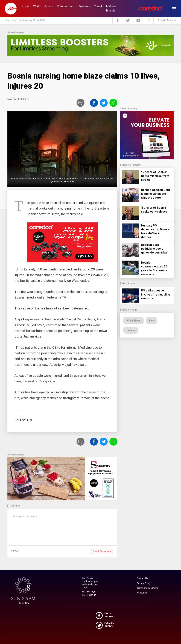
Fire (151, 321)
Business (84, 6)
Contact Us (142, 578)
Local (26, 6)
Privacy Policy (144, 583)
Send (102, 551)
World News (134, 321)
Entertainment (66, 6)
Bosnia (131, 330)
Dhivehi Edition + (167, 20)
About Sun (142, 593)
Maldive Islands (111, 8)
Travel (98, 6)
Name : (15, 551)
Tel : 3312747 (89, 592)
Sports (49, 6)
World (37, 6)
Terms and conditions (148, 588)
